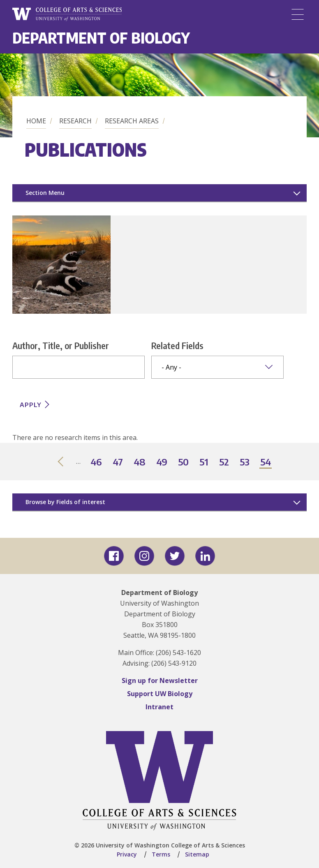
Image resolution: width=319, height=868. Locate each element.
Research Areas (132, 121)
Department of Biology (101, 38)
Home (36, 121)
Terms (161, 854)
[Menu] (298, 14)
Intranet (159, 707)
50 (184, 462)
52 (224, 462)
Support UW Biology (160, 694)
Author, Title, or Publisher (61, 345)
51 (204, 462)
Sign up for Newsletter (160, 681)
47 (118, 462)
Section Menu (45, 193)
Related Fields (177, 345)
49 (162, 462)
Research (75, 121)
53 (245, 462)
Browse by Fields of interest (65, 502)
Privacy (127, 854)
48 (140, 462)
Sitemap (197, 854)
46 (97, 462)
